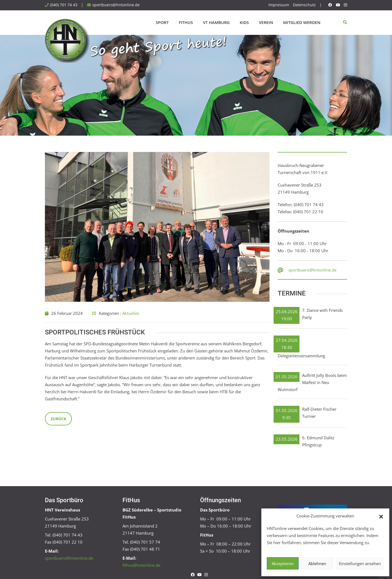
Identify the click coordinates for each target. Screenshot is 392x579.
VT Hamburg (216, 22)
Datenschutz (304, 5)
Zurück (58, 419)
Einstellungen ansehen (360, 563)
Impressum (279, 5)
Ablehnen (317, 563)
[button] (381, 516)
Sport (162, 22)
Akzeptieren (283, 563)
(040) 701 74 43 (64, 5)
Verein (266, 22)
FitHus (186, 22)
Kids (244, 22)
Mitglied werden (302, 22)
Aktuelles (131, 313)
